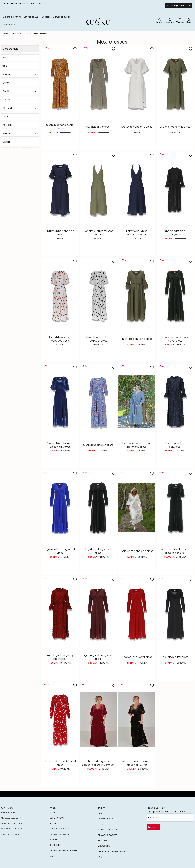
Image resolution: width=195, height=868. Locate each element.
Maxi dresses (41, 34)
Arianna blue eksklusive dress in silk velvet (60, 445)
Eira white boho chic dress (137, 127)
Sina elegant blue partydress (175, 445)
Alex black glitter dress (175, 657)
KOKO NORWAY (57, 818)
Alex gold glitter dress (98, 127)
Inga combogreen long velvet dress (175, 339)
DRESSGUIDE (55, 845)
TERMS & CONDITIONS (60, 829)
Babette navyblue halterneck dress (137, 233)
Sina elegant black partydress (175, 233)
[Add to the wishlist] (75, 49)
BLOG (52, 812)
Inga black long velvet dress (98, 551)
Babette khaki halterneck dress (98, 233)
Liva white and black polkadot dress (98, 339)
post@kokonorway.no (12, 834)
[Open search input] (160, 21)
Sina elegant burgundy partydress (60, 657)
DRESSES (14, 34)
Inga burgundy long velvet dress (98, 657)
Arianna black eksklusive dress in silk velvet (175, 551)
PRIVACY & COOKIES (59, 834)
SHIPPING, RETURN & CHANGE (63, 850)
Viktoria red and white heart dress (60, 763)
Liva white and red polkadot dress (60, 339)
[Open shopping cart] (189, 21)
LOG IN (53, 823)
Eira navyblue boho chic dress (60, 233)
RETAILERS (54, 840)
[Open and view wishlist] (180, 21)
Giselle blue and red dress (98, 445)
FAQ (52, 856)
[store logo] (98, 21)
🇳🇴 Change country (177, 5)
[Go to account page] (170, 21)
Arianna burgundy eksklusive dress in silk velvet (98, 763)
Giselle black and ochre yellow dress (60, 127)
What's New (9, 25)
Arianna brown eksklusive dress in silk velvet (137, 763)
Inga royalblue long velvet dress (60, 551)
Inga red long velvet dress (137, 657)
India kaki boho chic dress (137, 339)
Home (6, 34)
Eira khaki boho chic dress (175, 127)
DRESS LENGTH (26, 34)
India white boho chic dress (137, 551)
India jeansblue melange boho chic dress (137, 445)
